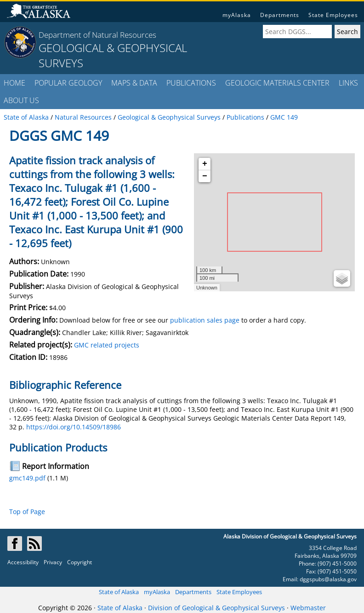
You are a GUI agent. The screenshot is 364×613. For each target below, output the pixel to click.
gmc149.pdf (27, 478)
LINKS (348, 83)
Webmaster (308, 608)
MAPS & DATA (134, 83)
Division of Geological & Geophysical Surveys (216, 608)
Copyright (80, 562)
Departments (280, 15)
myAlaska (237, 15)
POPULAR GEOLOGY (68, 83)
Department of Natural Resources (97, 35)
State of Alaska (119, 592)
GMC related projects (107, 345)
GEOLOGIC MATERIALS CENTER (277, 83)
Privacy (53, 562)
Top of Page (27, 512)
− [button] (205, 176)
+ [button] (205, 164)
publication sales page (205, 320)
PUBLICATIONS (191, 83)
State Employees (333, 15)
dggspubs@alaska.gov (328, 579)
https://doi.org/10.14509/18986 (74, 427)
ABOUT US (21, 100)
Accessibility (23, 562)
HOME (14, 83)
